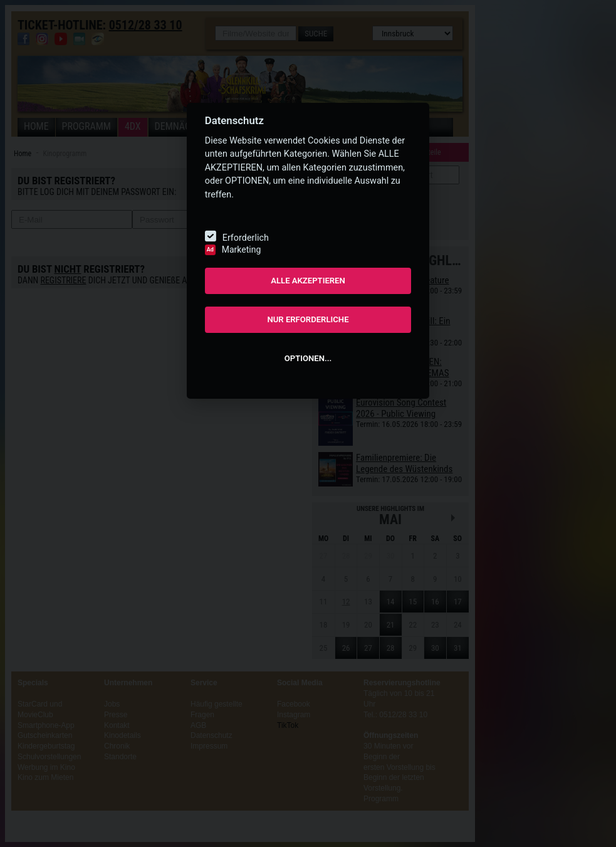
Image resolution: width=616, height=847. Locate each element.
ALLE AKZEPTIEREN (308, 281)
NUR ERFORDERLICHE (308, 319)
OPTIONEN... (308, 358)
